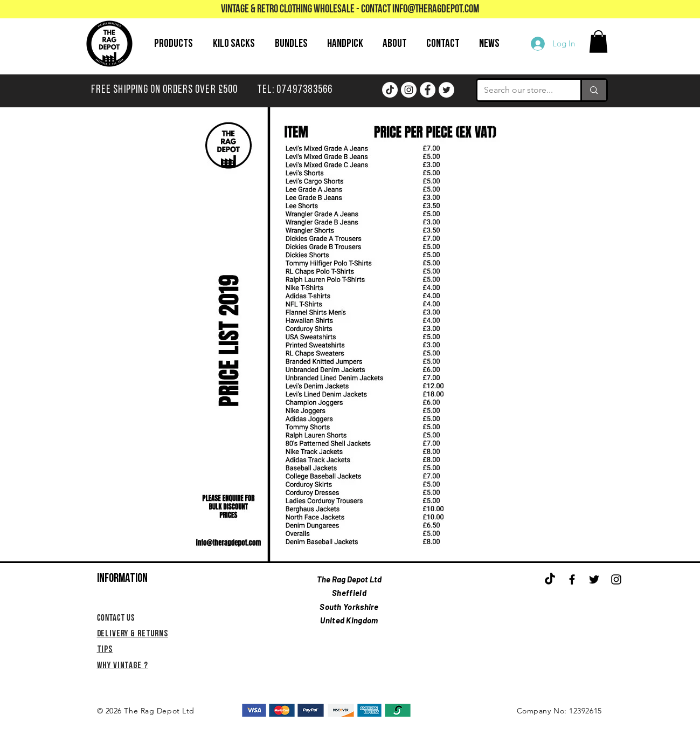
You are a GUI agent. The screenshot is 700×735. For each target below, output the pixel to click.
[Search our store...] (521, 90)
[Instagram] (409, 90)
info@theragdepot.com (436, 9)
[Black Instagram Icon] (616, 579)
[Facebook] (428, 90)
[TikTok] (390, 90)
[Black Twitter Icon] (594, 579)
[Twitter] (446, 90)
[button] (598, 42)
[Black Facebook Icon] (572, 579)
